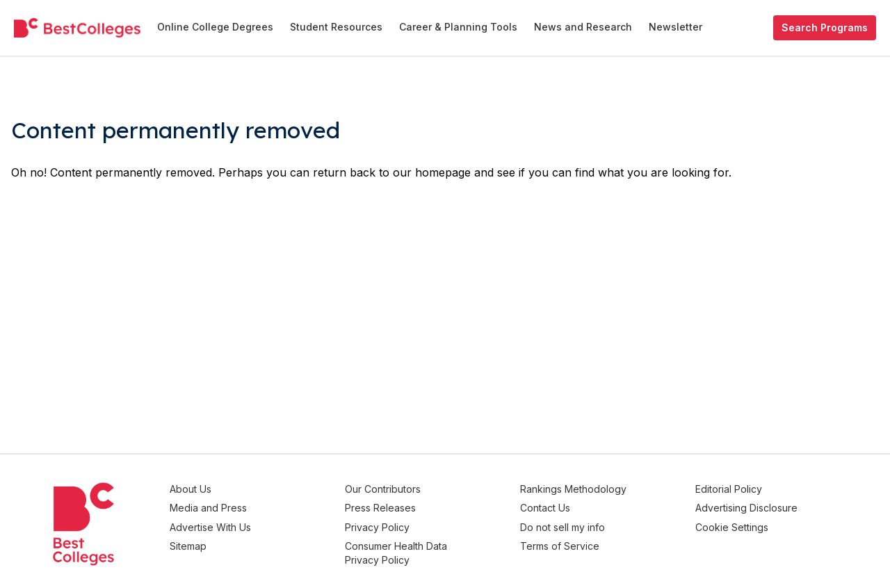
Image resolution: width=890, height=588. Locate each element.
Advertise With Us (255, 524)
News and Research (583, 27)
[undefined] (77, 28)
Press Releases (414, 506)
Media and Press (253, 506)
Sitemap (233, 541)
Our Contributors (416, 489)
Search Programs (825, 27)
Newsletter (675, 27)
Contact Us (567, 506)
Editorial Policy (740, 489)
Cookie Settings (743, 524)
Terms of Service (582, 541)
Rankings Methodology (596, 489)
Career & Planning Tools (458, 27)
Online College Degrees (215, 27)
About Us (235, 489)
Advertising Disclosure (758, 506)
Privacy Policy (411, 524)
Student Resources (336, 27)
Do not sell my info (585, 524)
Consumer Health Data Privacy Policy (429, 548)
